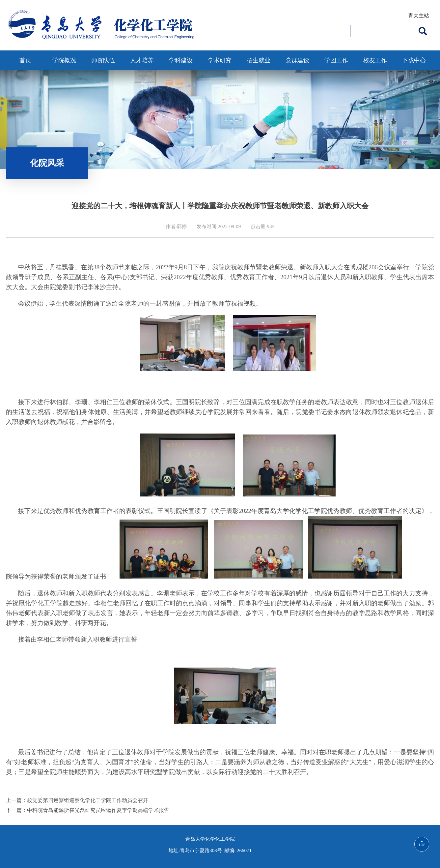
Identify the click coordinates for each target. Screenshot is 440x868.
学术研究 (220, 60)
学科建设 (181, 60)
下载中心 (414, 60)
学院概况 (64, 60)
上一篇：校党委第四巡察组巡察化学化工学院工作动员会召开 (77, 800)
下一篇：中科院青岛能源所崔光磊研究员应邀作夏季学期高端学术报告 (88, 810)
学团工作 (336, 60)
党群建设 (297, 60)
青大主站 (419, 16)
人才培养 (142, 60)
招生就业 (259, 60)
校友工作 (375, 60)
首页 (25, 60)
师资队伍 (103, 60)
